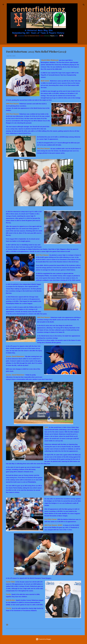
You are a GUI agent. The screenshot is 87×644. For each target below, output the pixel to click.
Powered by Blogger (43, 639)
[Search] (84, 5)
